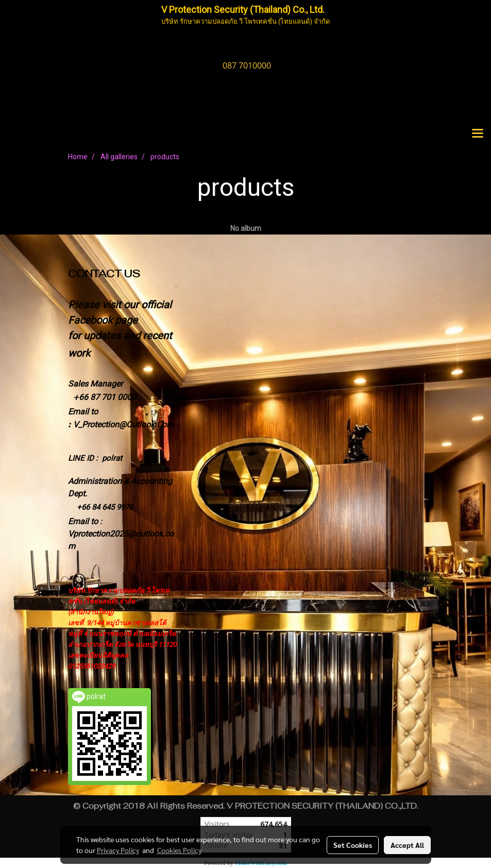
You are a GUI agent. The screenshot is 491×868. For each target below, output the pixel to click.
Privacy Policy (118, 850)
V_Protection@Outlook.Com (123, 424)
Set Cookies (353, 845)
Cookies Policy (179, 850)
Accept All (407, 845)
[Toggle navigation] (478, 134)
